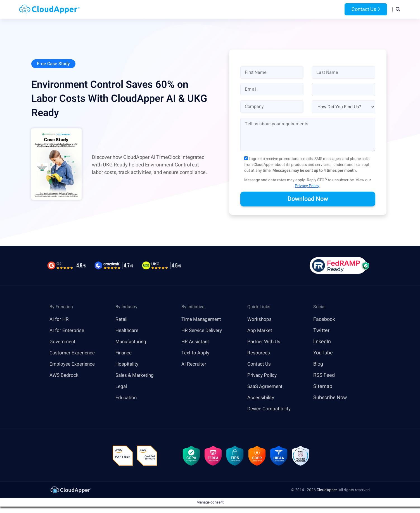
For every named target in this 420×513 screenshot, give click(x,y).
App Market (260, 331)
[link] (71, 491)
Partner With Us (265, 342)
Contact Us (366, 9)
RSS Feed (324, 376)
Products (166, 9)
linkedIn (322, 342)
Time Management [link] (203, 320)
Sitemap (323, 387)
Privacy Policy (307, 186)
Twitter (321, 331)
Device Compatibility (271, 409)
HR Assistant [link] (196, 342)
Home (140, 9)
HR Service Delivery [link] (203, 331)
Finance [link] (124, 353)
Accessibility (262, 398)
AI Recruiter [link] (194, 364)
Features (228, 9)
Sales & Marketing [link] (136, 376)
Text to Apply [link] (196, 353)
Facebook (324, 320)
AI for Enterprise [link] (67, 331)
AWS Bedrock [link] (65, 376)
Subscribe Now (330, 398)
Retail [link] (122, 320)
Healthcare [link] (128, 331)
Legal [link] (122, 387)
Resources (258, 9)
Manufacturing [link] (132, 342)
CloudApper (327, 491)
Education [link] (127, 398)
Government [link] (63, 342)
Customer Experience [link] (73, 353)
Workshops (260, 320)
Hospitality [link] (128, 364)
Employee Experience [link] (73, 364)
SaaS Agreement (266, 387)
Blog (283, 9)
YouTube (323, 353)
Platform (197, 9)
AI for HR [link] (59, 320)
